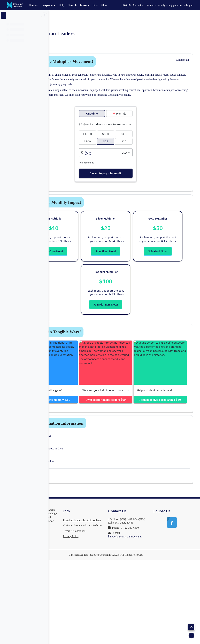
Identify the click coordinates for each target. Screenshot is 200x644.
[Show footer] (191, 636)
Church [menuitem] (72, 5)
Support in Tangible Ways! (97, 341)
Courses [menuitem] (33, 5)
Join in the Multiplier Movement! (103, 61)
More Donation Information (98, 497)
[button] (130, 5)
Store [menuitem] (105, 5)
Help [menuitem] (61, 5)
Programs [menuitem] (47, 5)
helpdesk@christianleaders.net (145, 618)
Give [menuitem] (95, 5)
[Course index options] (44, 15)
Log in (190, 5)
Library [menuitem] (84, 5)
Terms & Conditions (104, 615)
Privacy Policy (101, 621)
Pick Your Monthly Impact (97, 212)
